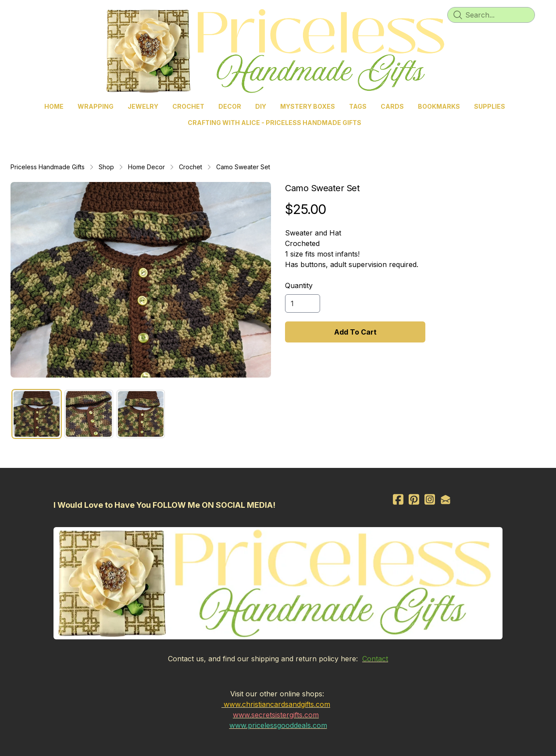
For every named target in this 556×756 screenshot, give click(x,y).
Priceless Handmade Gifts (48, 167)
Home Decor (146, 167)
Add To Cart (355, 332)
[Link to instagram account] (430, 499)
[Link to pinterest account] (414, 499)
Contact (375, 659)
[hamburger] (28, 14)
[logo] (278, 51)
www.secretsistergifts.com (276, 715)
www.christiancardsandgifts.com (277, 704)
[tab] (37, 414)
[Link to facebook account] (398, 499)
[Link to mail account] (446, 499)
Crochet (191, 167)
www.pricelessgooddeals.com (278, 725)
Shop (106, 167)
